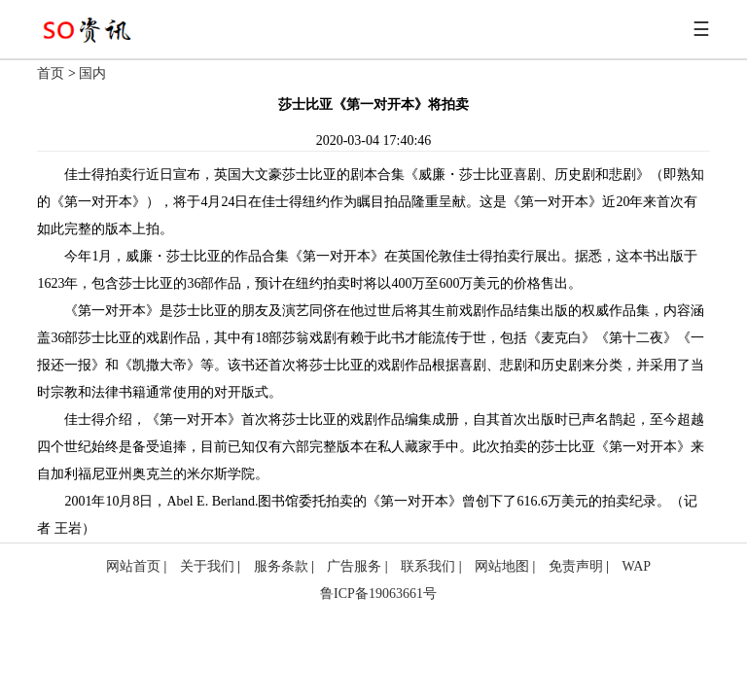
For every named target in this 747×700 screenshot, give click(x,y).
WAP (637, 566)
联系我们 (428, 566)
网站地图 (502, 566)
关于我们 (207, 566)
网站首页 (133, 566)
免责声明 (576, 566)
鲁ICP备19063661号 (378, 594)
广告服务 (354, 566)
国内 (92, 73)
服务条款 (281, 566)
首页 (51, 73)
